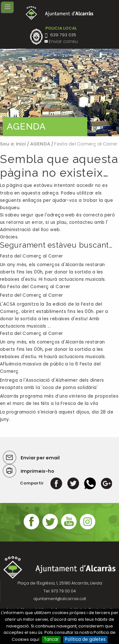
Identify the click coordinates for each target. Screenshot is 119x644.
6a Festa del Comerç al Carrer (35, 287)
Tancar (51, 639)
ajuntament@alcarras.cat (60, 599)
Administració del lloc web (30, 230)
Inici (21, 144)
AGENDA (40, 144)
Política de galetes (85, 639)
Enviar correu (63, 42)
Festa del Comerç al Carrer (32, 256)
